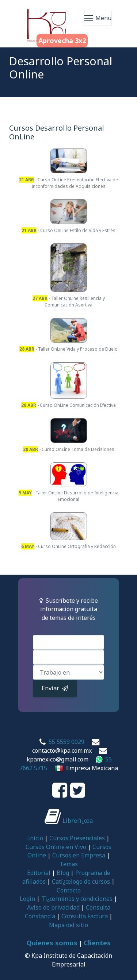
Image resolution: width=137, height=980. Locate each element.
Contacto (69, 890)
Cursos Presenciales (77, 838)
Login (27, 899)
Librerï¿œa (69, 821)
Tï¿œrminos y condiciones (77, 899)
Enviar (55, 688)
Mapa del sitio (68, 925)
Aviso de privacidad (53, 907)
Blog (63, 873)
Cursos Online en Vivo (56, 847)
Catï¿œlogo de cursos (81, 881)
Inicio (35, 838)
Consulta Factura (85, 916)
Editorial (39, 873)
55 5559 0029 (66, 742)
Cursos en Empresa (79, 855)
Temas (69, 864)
